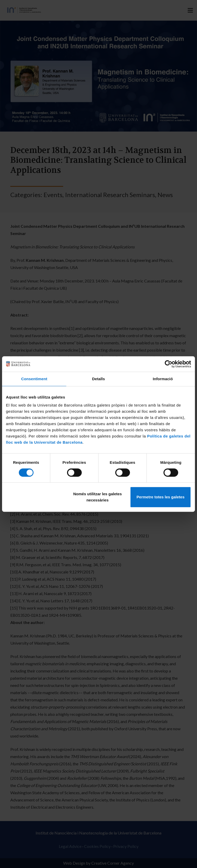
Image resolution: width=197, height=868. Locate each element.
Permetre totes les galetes (161, 497)
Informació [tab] (163, 379)
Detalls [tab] (98, 379)
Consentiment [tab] (34, 379)
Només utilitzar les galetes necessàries (97, 497)
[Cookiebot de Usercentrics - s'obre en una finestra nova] (169, 364)
